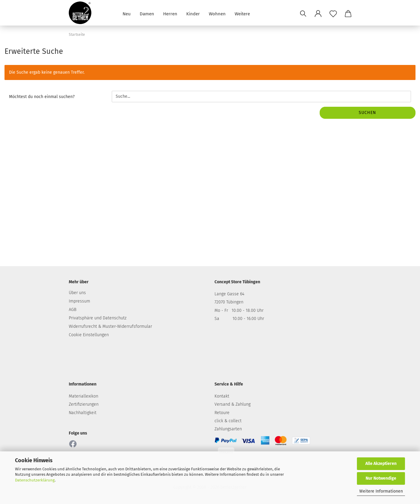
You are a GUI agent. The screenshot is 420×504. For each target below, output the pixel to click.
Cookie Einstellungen (89, 335)
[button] (318, 14)
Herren (170, 13)
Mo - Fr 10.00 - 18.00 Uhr (239, 310)
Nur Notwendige (381, 478)
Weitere (242, 13)
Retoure (222, 413)
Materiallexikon (84, 396)
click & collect (228, 421)
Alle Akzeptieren (381, 464)
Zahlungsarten (228, 429)
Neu (127, 13)
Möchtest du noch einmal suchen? (42, 97)
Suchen (367, 113)
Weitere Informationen (381, 491)
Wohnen (217, 13)
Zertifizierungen (84, 404)
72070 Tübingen (229, 302)
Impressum (79, 301)
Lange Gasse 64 (229, 294)
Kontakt (222, 396)
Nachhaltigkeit (83, 413)
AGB (73, 310)
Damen (147, 13)
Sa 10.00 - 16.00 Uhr (239, 319)
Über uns (77, 293)
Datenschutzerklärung (35, 480)
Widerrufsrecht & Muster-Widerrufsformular (110, 326)
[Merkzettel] (333, 14)
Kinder (193, 13)
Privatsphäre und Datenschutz (98, 318)
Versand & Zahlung (233, 404)
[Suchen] (303, 14)
